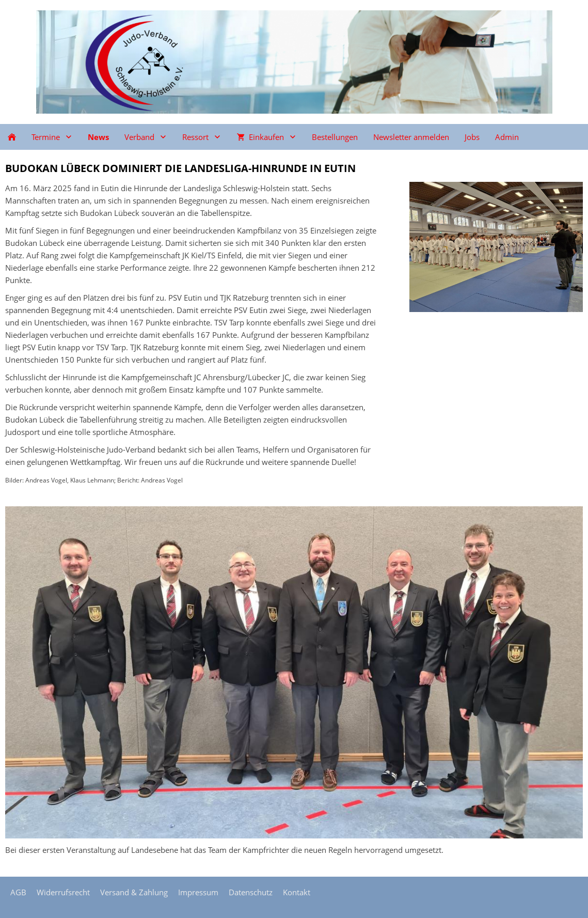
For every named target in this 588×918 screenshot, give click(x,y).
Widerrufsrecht (63, 892)
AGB (18, 892)
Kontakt (297, 892)
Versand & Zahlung (134, 892)
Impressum (198, 892)
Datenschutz (251, 892)
